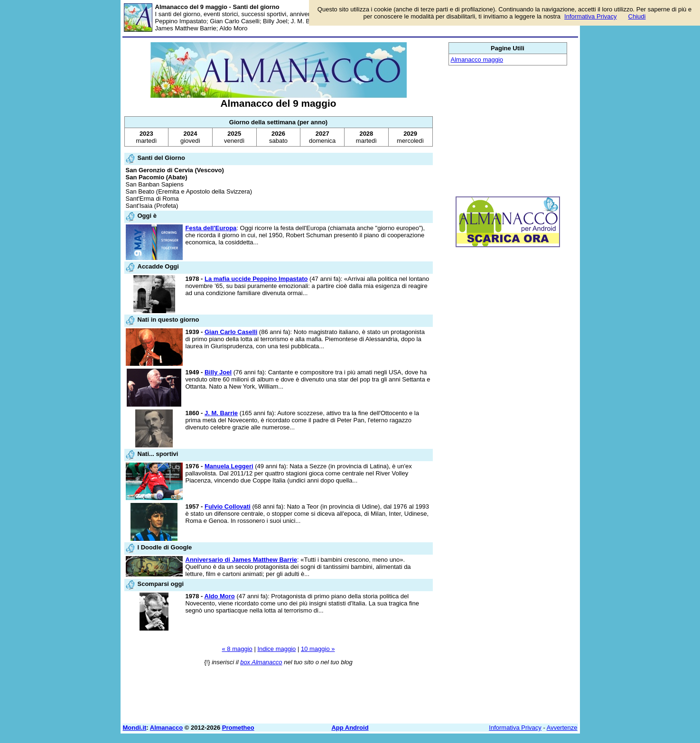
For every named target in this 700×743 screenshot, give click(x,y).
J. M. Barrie (221, 413)
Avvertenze (562, 728)
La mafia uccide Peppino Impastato (256, 279)
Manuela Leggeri (229, 466)
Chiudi (637, 16)
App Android (350, 728)
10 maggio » (318, 649)
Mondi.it (135, 728)
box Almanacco (261, 662)
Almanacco (166, 728)
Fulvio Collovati (228, 506)
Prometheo (238, 728)
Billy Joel (218, 372)
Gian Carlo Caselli (231, 332)
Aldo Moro (220, 596)
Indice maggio (276, 649)
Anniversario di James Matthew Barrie (242, 560)
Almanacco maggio (477, 60)
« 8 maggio (237, 649)
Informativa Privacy (515, 728)
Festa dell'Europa (211, 228)
